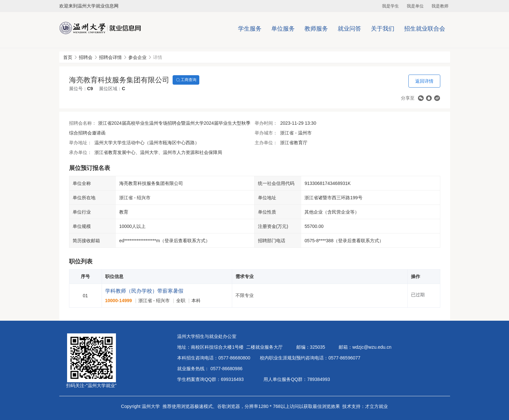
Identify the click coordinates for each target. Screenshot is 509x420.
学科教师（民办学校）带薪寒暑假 (144, 291)
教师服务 (316, 29)
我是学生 (390, 6)
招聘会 (86, 57)
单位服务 (283, 29)
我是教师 (440, 6)
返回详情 (424, 81)
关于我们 (383, 29)
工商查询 (186, 80)
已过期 (418, 295)
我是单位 (415, 6)
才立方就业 (376, 406)
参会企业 (137, 57)
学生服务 (250, 29)
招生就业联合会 (425, 29)
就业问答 (349, 29)
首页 (68, 57)
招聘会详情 (110, 57)
